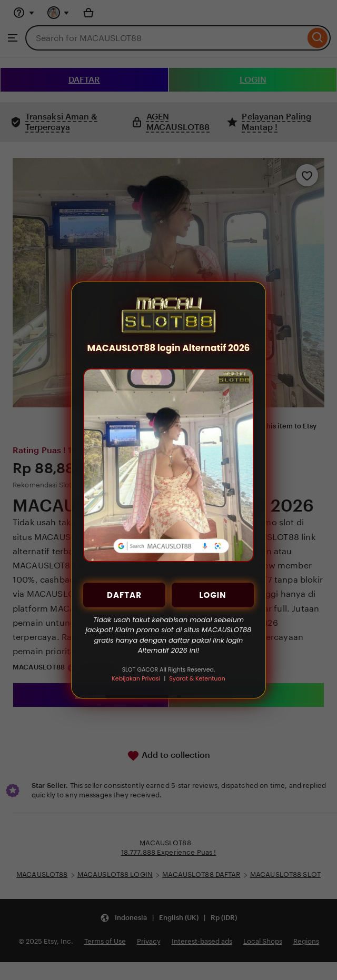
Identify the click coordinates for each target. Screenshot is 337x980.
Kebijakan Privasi (136, 678)
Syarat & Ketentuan (197, 678)
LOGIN (212, 595)
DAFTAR (124, 595)
